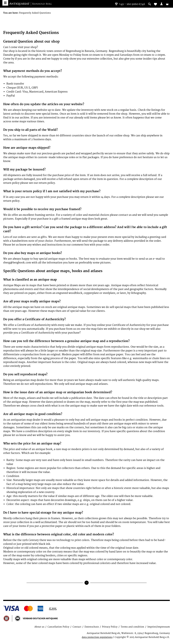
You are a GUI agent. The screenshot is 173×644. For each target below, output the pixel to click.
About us (39, 627)
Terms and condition (132, 627)
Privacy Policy (110, 627)
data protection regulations (97, 637)
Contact (77, 627)
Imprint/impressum (159, 627)
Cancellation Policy (58, 627)
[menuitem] (161, 4)
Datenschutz (92, 627)
